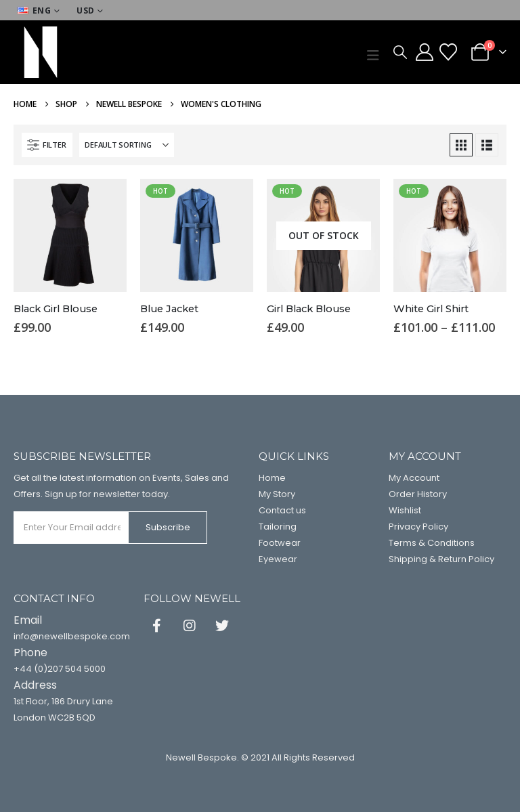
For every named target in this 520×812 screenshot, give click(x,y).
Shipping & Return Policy (441, 559)
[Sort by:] (127, 145)
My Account (414, 478)
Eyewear (278, 559)
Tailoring (278, 527)
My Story (277, 494)
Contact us (282, 510)
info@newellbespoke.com (72, 636)
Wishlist (405, 510)
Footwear (280, 543)
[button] (376, 56)
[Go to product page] (70, 235)
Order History (418, 494)
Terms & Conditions (432, 543)
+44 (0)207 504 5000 (60, 669)
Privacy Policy (418, 527)
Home (272, 478)
